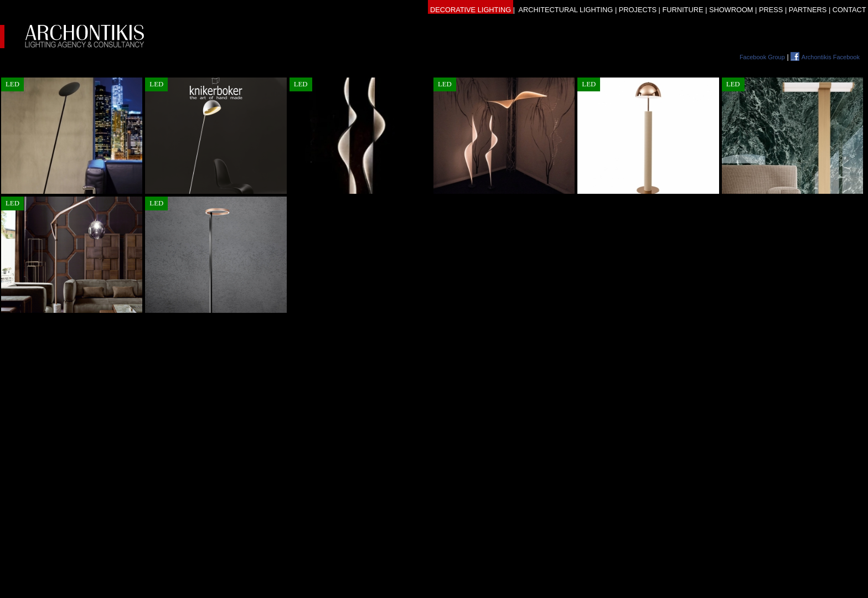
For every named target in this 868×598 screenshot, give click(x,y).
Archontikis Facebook (831, 57)
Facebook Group (762, 57)
